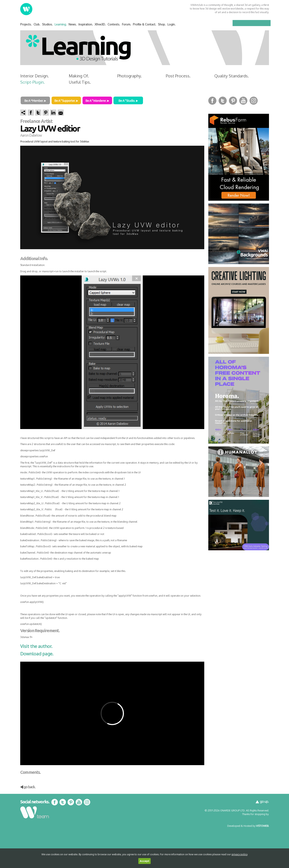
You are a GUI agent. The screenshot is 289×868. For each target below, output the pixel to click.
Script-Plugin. (32, 82)
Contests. (114, 24)
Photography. (130, 76)
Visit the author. (36, 646)
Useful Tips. (80, 82)
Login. (171, 24)
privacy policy (240, 854)
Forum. (127, 24)
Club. (37, 24)
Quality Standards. (232, 76)
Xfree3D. (100, 24)
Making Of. (79, 76)
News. (73, 24)
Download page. (37, 654)
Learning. (61, 24)
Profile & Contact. (144, 24)
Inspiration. (86, 24)
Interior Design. (34, 76)
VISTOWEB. (263, 826)
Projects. (26, 24)
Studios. (47, 24)
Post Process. (178, 76)
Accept (144, 861)
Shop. (162, 24)
